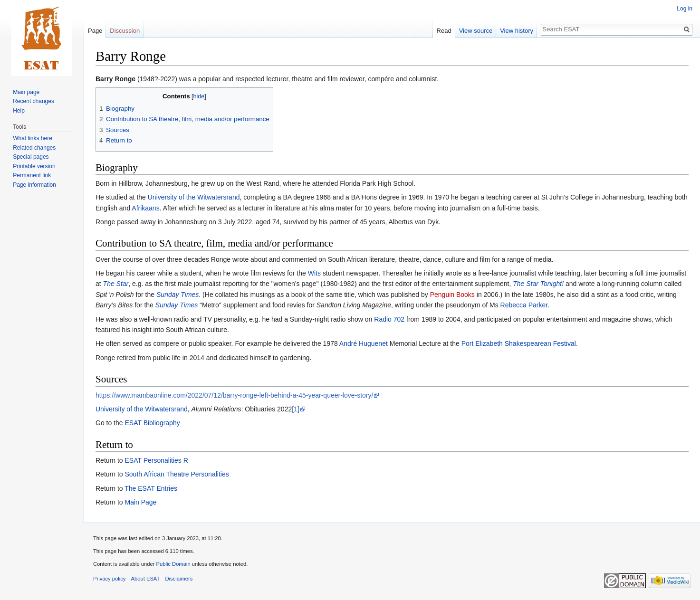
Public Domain (173, 564)
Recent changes (34, 101)
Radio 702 (389, 319)
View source (476, 31)
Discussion (125, 31)
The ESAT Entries (151, 488)
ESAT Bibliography (152, 423)
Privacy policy (109, 579)
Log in (685, 9)
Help (19, 111)
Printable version (34, 166)
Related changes (34, 148)
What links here (33, 138)
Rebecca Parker (524, 305)
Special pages (31, 157)
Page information (34, 185)
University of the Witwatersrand (194, 197)
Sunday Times (177, 295)
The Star (116, 284)
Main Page (140, 502)
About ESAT (146, 579)
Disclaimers (179, 579)
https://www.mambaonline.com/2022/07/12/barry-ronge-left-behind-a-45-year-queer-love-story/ (234, 395)
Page (95, 31)
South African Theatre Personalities (177, 474)
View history (517, 31)
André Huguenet (364, 343)
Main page (26, 92)
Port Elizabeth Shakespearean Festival (519, 343)
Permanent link (32, 175)
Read (444, 31)
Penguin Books (452, 295)
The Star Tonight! (538, 284)
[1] (296, 409)
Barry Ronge (115, 79)
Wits (314, 273)
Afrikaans (145, 208)
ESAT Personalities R (156, 460)
